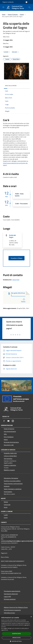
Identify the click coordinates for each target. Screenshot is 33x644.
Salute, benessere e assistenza (13, 489)
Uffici (5, 434)
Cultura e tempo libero (10, 456)
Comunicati (7, 505)
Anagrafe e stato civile (10, 453)
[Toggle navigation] (3, 7)
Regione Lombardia (8, 2)
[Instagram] (13, 421)
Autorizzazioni (8, 492)
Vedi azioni (16, 52)
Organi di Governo (9, 429)
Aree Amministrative (10, 431)
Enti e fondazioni (9, 437)
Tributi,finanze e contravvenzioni (13, 484)
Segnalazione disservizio (11, 594)
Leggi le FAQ (7, 597)
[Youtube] (8, 421)
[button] (16, 641)
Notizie (6, 502)
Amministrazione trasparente (12, 610)
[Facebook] (4, 421)
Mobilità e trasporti (9, 470)
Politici (6, 440)
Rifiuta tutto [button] (17, 638)
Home (4, 14)
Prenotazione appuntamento (12, 591)
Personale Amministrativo (11, 442)
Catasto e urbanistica (10, 465)
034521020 (16, 280)
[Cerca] (29, 7)
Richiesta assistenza (10, 599)
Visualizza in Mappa (16, 258)
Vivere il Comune (13, 14)
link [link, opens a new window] (7, 630)
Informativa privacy (9, 613)
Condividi (7, 52)
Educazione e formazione (11, 478)
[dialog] (16, 629)
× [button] (31, 617)
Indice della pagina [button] (11, 86)
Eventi (22, 14)
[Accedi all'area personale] (26, 2)
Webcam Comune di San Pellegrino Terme (16, 607)
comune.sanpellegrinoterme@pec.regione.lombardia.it (17, 541)
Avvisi (6, 507)
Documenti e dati (9, 445)
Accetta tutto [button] (16, 634)
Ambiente (7, 486)
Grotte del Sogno (12, 236)
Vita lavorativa (8, 459)
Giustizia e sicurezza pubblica (12, 481)
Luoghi (6, 515)
